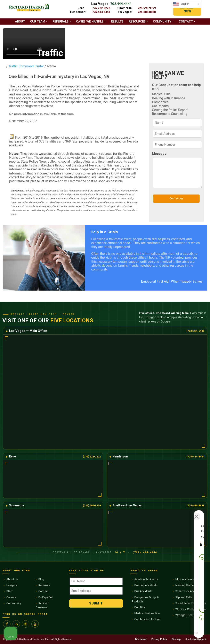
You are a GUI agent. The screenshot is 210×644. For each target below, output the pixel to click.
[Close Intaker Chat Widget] (196, 513)
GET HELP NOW (187, 9)
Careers (11, 597)
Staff (10, 591)
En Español (45, 597)
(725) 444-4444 (195, 457)
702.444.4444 (121, 4)
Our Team (38, 22)
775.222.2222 (101, 8)
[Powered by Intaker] (175, 635)
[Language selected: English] (186, 4)
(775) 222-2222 (92, 457)
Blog (41, 579)
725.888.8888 (147, 12)
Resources (137, 22)
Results (117, 22)
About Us (12, 579)
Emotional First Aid (155, 281)
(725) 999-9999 (92, 505)
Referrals (60, 22)
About (20, 22)
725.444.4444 (101, 12)
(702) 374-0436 (195, 331)
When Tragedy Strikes (187, 281)
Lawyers (12, 585)
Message (159, 154)
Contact (186, 22)
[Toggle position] (188, 513)
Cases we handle (90, 22)
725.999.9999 (147, 8)
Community (162, 22)
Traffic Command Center (26, 66)
